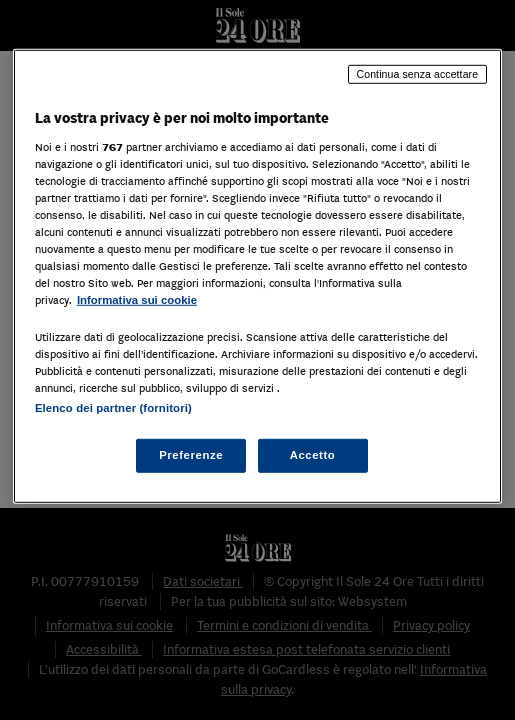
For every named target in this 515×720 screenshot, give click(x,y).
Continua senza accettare (418, 74)
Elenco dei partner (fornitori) (113, 408)
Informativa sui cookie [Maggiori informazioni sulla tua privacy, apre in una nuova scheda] (137, 300)
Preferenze (191, 455)
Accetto (313, 455)
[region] (257, 276)
